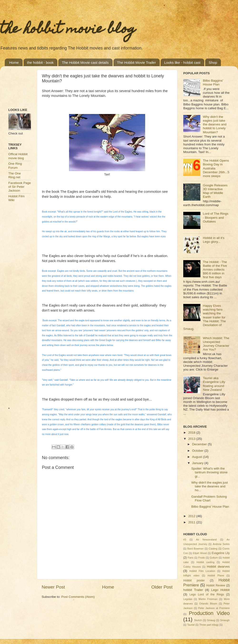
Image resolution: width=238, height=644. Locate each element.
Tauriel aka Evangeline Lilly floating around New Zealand (214, 384)
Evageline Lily (221, 553)
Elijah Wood (200, 553)
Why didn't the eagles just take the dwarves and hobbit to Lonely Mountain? (215, 124)
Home (14, 62)
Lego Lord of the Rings (207, 594)
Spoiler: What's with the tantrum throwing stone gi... (209, 472)
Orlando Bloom (208, 604)
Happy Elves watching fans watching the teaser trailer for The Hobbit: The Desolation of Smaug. (205, 317)
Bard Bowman (196, 549)
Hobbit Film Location (202, 571)
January (198, 463)
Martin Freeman (208, 599)
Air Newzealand (206, 540)
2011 (192, 522)
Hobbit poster (194, 580)
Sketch (198, 620)
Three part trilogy (209, 625)
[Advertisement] (23, 85)
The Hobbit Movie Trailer (136, 62)
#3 (185, 540)
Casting (213, 549)
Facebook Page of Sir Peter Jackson (20, 187)
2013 (192, 439)
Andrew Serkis (221, 544)
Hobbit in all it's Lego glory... (213, 240)
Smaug (211, 620)
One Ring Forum (15, 166)
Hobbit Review (216, 585)
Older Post (162, 587)
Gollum (214, 558)
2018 (192, 433)
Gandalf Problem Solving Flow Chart (209, 498)
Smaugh (225, 620)
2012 (192, 516)
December (200, 444)
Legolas (188, 599)
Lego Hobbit (220, 590)
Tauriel (191, 625)
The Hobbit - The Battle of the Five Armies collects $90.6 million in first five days (215, 270)
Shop (213, 62)
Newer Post (53, 587)
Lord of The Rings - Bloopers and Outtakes (216, 217)
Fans (191, 558)
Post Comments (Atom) (78, 597)
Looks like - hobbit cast (182, 62)
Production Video (209, 613)
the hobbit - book (40, 62)
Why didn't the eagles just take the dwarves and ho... (210, 486)
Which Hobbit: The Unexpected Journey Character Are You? (216, 344)
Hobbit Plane (216, 575)
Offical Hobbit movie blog (18, 156)
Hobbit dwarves (218, 567)
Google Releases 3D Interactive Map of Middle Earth (215, 191)
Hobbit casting (206, 562)
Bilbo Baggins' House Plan (213, 82)
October (198, 451)
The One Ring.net (15, 175)
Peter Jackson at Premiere (214, 608)
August (198, 457)
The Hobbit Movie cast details (85, 62)
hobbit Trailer (193, 590)
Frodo (202, 558)
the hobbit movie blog (68, 30)
